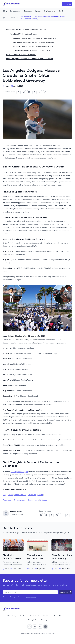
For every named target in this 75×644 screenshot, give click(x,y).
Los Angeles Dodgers (19, 472)
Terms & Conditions (61, 616)
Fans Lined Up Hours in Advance (23, 34)
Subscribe (66, 592)
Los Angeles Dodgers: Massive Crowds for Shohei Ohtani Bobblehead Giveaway (43, 18)
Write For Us (35, 616)
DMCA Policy (12, 616)
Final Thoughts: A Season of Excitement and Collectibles (30, 59)
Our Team (23, 616)
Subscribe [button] (67, 4)
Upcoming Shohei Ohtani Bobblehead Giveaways (34, 42)
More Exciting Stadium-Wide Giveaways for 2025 (34, 46)
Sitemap (44, 500)
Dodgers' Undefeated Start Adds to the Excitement (35, 38)
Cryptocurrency (50, 11)
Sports (38, 11)
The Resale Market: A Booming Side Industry (32, 50)
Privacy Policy (33, 620)
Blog (5, 11)
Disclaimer (47, 616)
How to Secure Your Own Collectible (21, 55)
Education (28, 11)
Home (36, 500)
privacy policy (31, 597)
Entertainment (15, 11)
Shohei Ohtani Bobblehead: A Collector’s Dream (26, 29)
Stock (61, 11)
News (13, 18)
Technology (7, 500)
